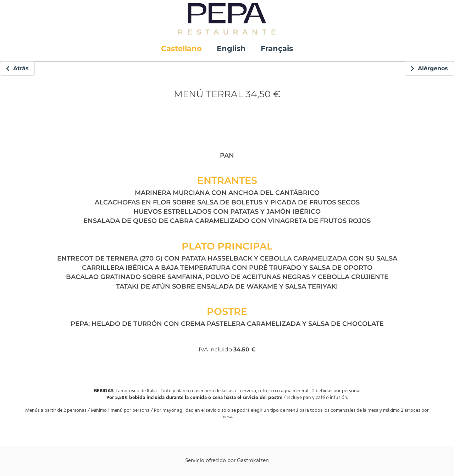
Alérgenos (429, 68)
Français (277, 48)
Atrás (17, 68)
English (231, 48)
